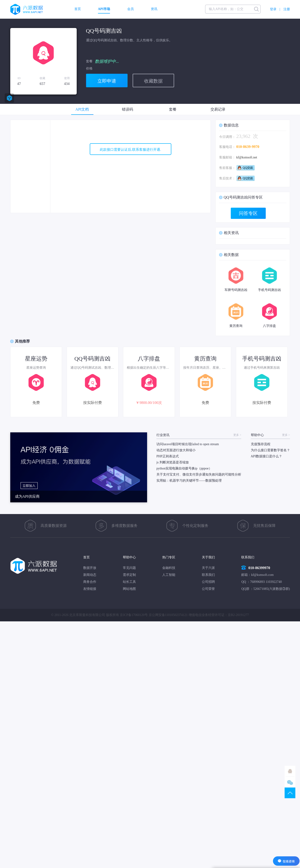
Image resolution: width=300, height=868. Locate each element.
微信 (290, 782)
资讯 (154, 9)
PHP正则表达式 (168, 456)
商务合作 (90, 582)
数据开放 (90, 568)
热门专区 (169, 557)
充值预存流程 (261, 444)
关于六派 (208, 568)
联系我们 (208, 575)
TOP (290, 793)
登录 (273, 9)
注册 (287, 9)
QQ (290, 771)
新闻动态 (90, 575)
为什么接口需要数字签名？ (270, 450)
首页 (78, 9)
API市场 (104, 9)
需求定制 (129, 575)
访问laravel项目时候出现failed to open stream (188, 444)
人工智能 (169, 575)
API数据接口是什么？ (267, 456)
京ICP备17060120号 (134, 615)
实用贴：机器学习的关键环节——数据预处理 (189, 481)
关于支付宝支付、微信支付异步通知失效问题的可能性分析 (199, 474)
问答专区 (248, 213)
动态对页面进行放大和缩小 (176, 450)
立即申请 (107, 81)
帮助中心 (129, 557)
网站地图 (129, 589)
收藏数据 (153, 81)
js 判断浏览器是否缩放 (173, 462)
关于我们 (208, 557)
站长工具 (129, 582)
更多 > (237, 435)
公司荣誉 (208, 589)
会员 (131, 9)
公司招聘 (208, 582)
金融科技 (169, 568)
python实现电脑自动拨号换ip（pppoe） (184, 468)
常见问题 (129, 568)
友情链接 (90, 589)
